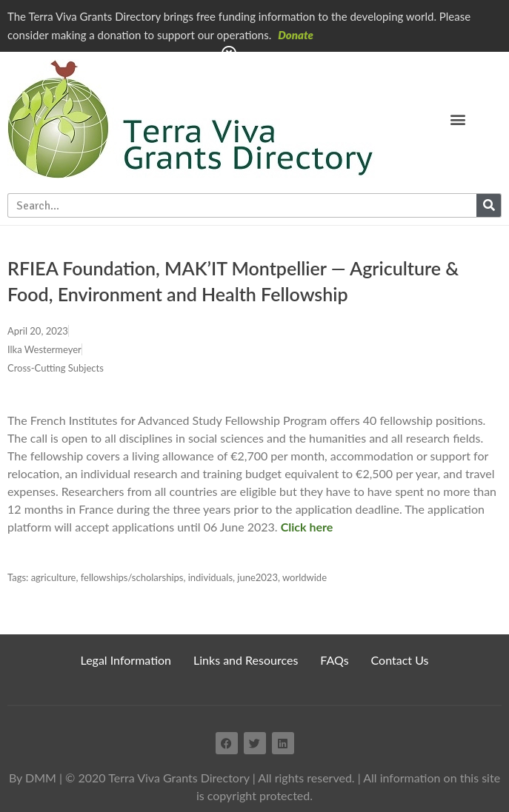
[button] (458, 119)
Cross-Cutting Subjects (56, 368)
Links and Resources (246, 660)
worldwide (305, 577)
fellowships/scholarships (132, 577)
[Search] (489, 205)
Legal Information (126, 660)
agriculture (54, 577)
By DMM (33, 778)
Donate (296, 35)
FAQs (334, 660)
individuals (210, 577)
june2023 (257, 577)
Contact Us (400, 660)
